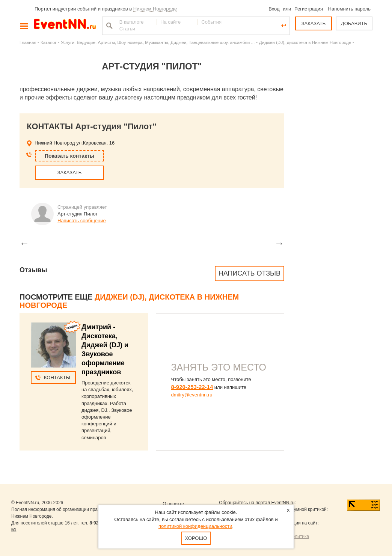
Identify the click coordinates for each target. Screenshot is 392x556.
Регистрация (309, 9)
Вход (274, 9)
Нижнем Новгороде (155, 9)
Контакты (57, 377)
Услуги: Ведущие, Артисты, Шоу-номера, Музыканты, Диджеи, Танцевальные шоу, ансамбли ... (158, 42)
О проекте (173, 504)
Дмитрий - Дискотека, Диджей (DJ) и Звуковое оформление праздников (105, 350)
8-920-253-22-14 (192, 387)
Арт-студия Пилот (78, 214)
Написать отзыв (250, 273)
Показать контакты (69, 156)
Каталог (49, 42)
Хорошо (196, 538)
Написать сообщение (82, 221)
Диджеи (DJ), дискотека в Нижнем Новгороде (305, 42)
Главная (28, 42)
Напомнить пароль (349, 9)
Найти (109, 26)
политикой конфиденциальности (195, 526)
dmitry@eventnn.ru (192, 395)
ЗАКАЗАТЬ (314, 23)
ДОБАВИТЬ (354, 23)
